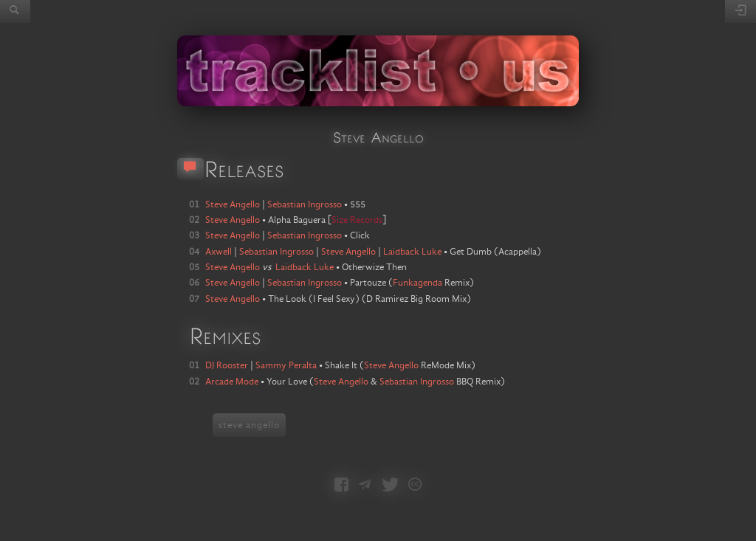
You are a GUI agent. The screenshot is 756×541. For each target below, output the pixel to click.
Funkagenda (417, 283)
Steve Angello (391, 365)
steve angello (249, 425)
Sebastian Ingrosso (417, 382)
